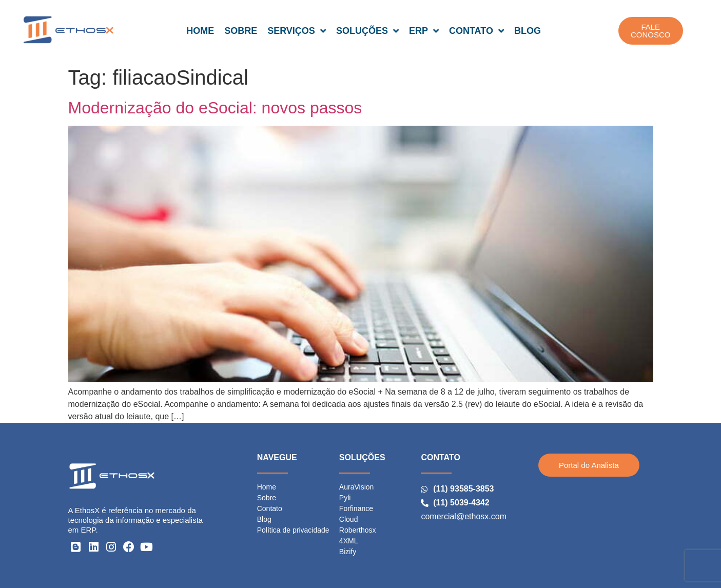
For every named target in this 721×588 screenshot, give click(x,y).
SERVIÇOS (297, 31)
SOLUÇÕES (367, 31)
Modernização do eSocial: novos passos (215, 108)
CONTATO (476, 31)
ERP (424, 31)
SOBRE (241, 31)
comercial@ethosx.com (464, 516)
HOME (200, 31)
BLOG (528, 31)
